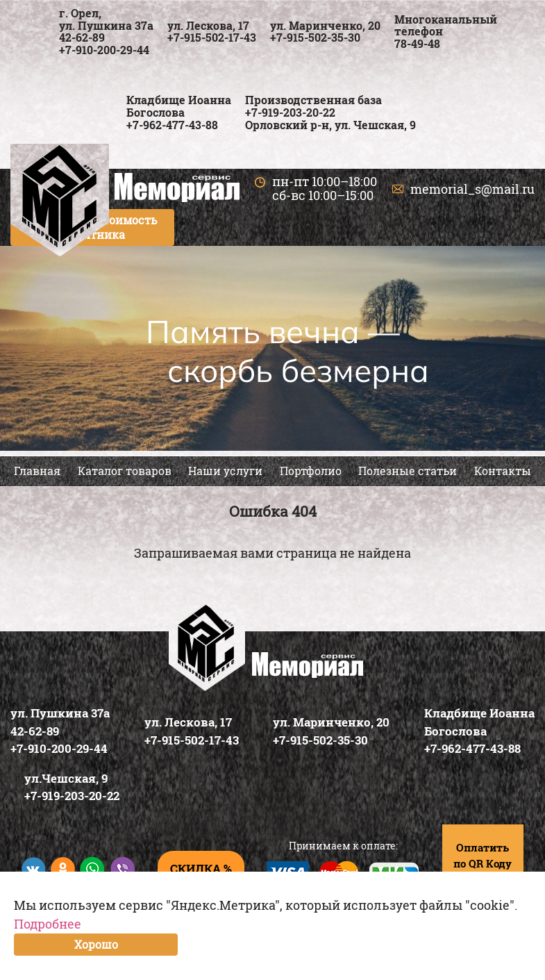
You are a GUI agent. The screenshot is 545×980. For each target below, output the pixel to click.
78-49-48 (417, 43)
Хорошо (96, 944)
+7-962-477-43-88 (172, 125)
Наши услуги (225, 471)
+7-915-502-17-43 (212, 37)
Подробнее (48, 924)
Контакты (503, 471)
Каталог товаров (125, 471)
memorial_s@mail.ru (472, 189)
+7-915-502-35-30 (315, 37)
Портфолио (311, 471)
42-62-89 (82, 37)
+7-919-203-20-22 (290, 112)
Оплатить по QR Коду (483, 855)
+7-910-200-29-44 (104, 50)
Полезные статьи (408, 471)
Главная (37, 471)
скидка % (201, 869)
